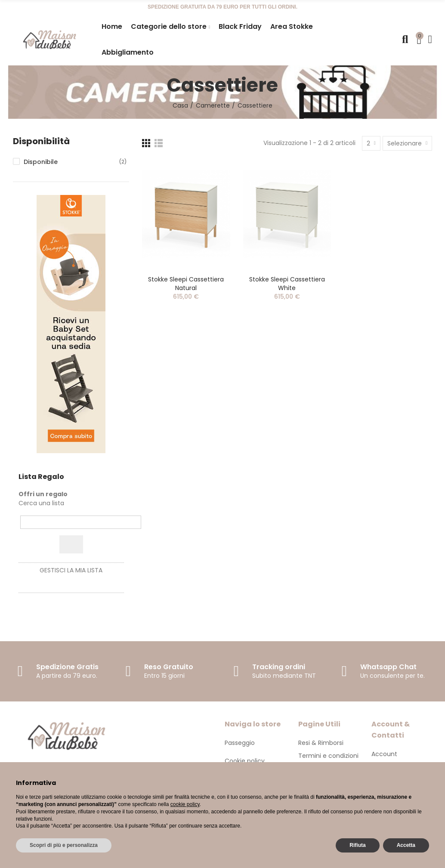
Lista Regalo (41, 477)
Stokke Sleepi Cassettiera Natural (186, 284)
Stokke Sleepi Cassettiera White (287, 284)
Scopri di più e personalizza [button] (64, 845)
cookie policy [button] (185, 804)
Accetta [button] (406, 845)
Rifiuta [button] (357, 845)
